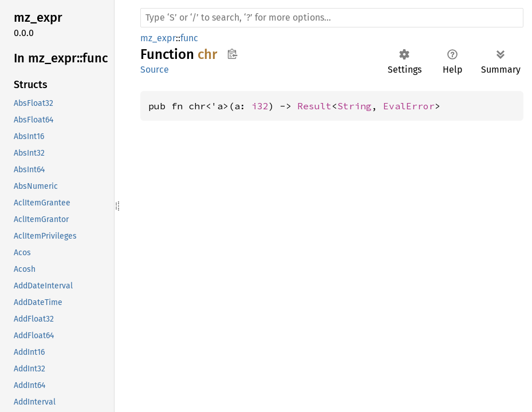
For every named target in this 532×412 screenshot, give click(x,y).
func (189, 38)
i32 (260, 106)
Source (155, 70)
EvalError (409, 106)
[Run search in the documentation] (332, 18)
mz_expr (158, 38)
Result (314, 106)
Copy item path (232, 54)
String (354, 106)
